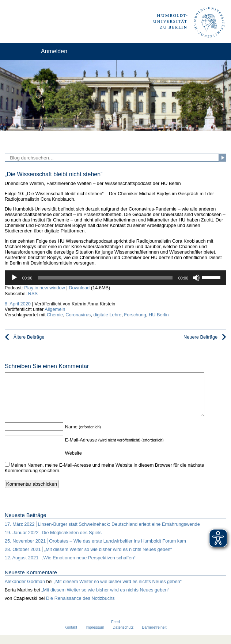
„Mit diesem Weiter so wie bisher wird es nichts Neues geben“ (118, 590)
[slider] (105, 278)
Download (79, 288)
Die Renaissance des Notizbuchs (80, 607)
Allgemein (55, 309)
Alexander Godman (25, 590)
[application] (115, 278)
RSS (33, 294)
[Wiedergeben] (14, 278)
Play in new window (45, 288)
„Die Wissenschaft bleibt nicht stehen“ (54, 174)
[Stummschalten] (196, 278)
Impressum (95, 636)
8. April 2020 (18, 304)
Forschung (135, 315)
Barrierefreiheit (154, 636)
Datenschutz (123, 636)
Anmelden (54, 51)
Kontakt (71, 636)
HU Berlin (159, 315)
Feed (115, 631)
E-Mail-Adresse (81, 449)
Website (73, 462)
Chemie (55, 315)
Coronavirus (78, 315)
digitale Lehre (107, 315)
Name (71, 435)
